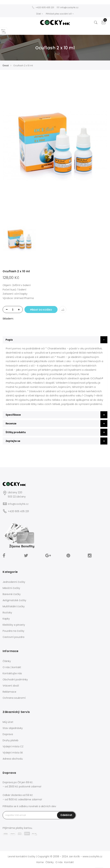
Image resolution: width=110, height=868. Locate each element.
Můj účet (8, 722)
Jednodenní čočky (14, 582)
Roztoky (7, 613)
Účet (40, 14)
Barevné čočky (12, 594)
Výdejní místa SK (13, 753)
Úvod (6, 65)
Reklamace (9, 692)
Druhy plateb (10, 740)
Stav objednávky (13, 728)
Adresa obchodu (13, 759)
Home (40, 862)
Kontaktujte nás (12, 673)
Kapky (6, 619)
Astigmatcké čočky (14, 600)
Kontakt (69, 862)
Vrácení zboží (11, 686)
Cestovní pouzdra (13, 637)
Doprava (8, 734)
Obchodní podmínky (15, 680)
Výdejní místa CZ (13, 746)
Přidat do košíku (41, 310)
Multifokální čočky (14, 606)
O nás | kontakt (12, 667)
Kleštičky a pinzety (14, 625)
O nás (59, 862)
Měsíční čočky (11, 588)
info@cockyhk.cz (18, 504)
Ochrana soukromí (14, 698)
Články (7, 661)
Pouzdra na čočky (13, 631)
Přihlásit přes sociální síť (60, 14)
